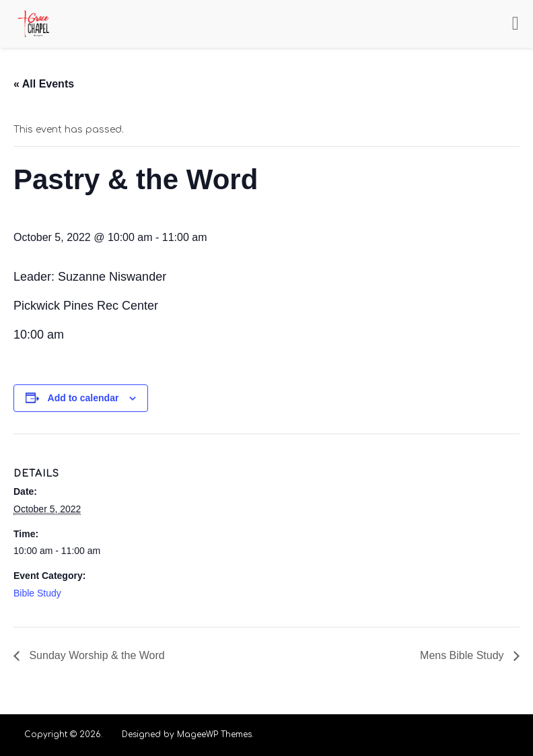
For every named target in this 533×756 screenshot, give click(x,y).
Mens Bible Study (463, 655)
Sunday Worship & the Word (96, 655)
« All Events (44, 84)
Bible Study (37, 593)
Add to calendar (83, 398)
